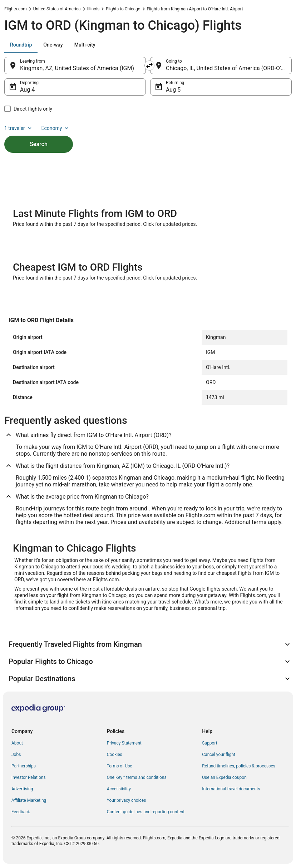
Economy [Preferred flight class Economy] (56, 128)
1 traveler (19, 128)
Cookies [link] (115, 755)
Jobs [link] (16, 755)
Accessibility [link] (119, 789)
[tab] (21, 45)
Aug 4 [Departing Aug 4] (27, 90)
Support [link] (209, 743)
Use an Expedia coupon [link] (224, 777)
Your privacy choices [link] (127, 800)
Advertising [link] (22, 789)
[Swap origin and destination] (149, 66)
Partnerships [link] (24, 766)
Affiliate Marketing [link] (29, 800)
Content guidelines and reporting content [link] (146, 812)
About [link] (17, 743)
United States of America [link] (57, 9)
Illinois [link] (93, 9)
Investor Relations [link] (29, 777)
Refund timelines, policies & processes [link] (239, 766)
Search (39, 144)
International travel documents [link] (231, 789)
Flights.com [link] (16, 9)
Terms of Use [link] (120, 766)
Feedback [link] (21, 812)
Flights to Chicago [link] (123, 9)
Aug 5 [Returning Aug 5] (173, 90)
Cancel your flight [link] (219, 755)
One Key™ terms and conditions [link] (137, 777)
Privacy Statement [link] (124, 743)
